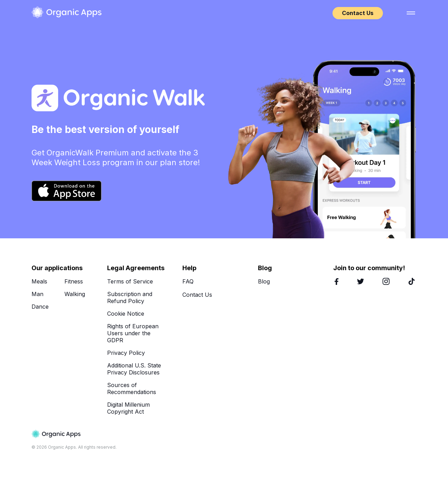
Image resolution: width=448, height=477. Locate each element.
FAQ (188, 281)
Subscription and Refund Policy (130, 297)
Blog (264, 281)
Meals (39, 281)
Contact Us (358, 13)
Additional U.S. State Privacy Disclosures (134, 369)
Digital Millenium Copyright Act (128, 408)
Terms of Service (130, 281)
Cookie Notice (126, 314)
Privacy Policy (126, 353)
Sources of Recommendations (132, 388)
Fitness (74, 281)
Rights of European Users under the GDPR (133, 333)
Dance (40, 307)
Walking (75, 294)
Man (37, 294)
